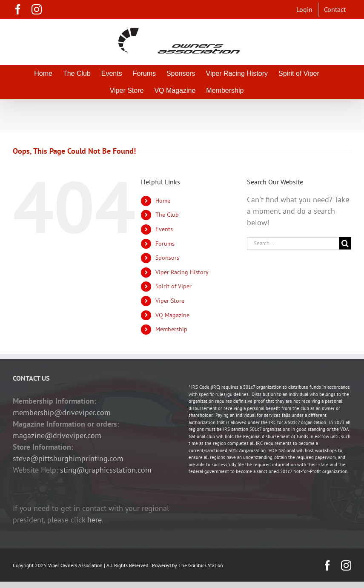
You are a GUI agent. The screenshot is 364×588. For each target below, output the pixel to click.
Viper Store (170, 301)
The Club (167, 215)
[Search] (345, 243)
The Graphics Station (201, 565)
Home (163, 201)
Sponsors (167, 258)
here (95, 520)
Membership (171, 329)
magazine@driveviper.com (57, 435)
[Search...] (293, 243)
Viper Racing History (182, 272)
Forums (165, 244)
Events (164, 229)
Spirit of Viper (173, 286)
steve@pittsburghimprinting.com (68, 458)
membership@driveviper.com (62, 412)
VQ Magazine (172, 315)
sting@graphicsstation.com (106, 470)
